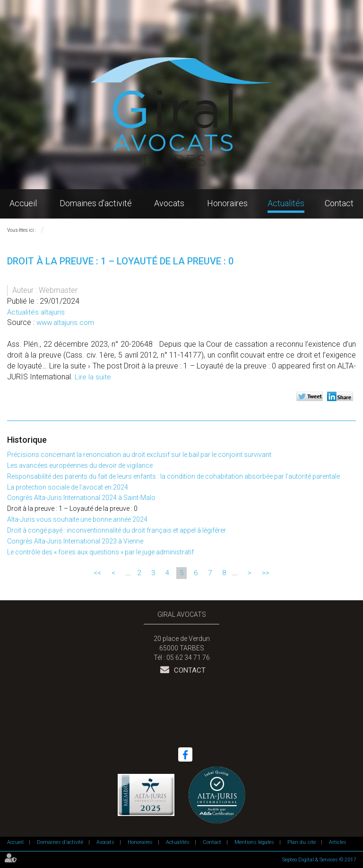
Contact (339, 203)
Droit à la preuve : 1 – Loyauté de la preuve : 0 (72, 509)
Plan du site (302, 842)
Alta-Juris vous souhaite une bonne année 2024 (77, 519)
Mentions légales (254, 842)
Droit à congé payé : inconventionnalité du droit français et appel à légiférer (117, 530)
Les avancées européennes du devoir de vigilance (80, 465)
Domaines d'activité (96, 203)
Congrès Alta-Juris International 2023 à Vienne (75, 541)
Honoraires (227, 203)
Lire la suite (93, 377)
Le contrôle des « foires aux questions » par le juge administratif (100, 552)
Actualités (286, 203)
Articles (338, 842)
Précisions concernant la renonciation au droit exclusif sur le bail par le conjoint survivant (139, 455)
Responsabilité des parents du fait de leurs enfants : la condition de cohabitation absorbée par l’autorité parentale (173, 476)
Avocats (169, 203)
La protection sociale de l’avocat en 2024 (68, 487)
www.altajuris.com (65, 323)
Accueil (23, 203)
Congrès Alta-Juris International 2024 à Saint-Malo (81, 498)
